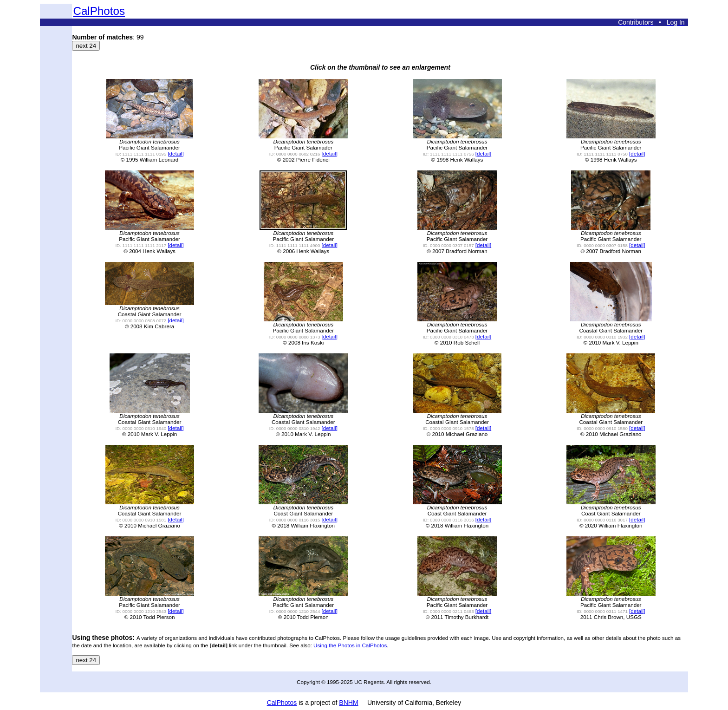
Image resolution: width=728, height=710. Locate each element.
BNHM (348, 703)
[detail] (175, 153)
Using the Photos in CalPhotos (350, 645)
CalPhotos (99, 11)
